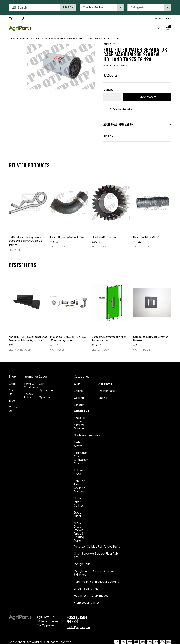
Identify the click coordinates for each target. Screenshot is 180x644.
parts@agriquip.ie (78, 627)
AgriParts (24, 39)
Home (12, 39)
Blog (169, 19)
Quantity (108, 90)
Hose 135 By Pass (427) (146, 237)
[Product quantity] (112, 97)
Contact (158, 19)
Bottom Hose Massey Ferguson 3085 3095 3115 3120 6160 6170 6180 (28, 240)
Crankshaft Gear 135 (104, 237)
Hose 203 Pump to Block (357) (68, 237)
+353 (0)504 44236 (77, 619)
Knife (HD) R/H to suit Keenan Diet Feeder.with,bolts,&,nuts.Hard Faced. (28, 340)
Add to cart (148, 97)
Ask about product (123, 109)
